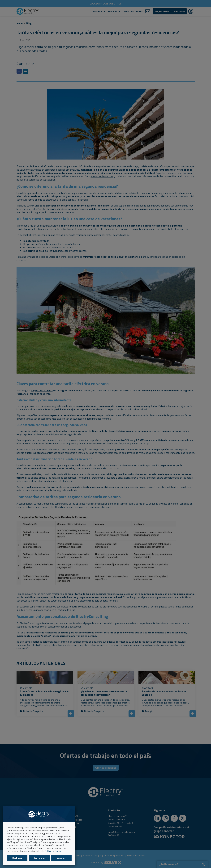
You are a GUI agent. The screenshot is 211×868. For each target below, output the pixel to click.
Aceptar (61, 858)
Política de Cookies (54, 851)
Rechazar (17, 858)
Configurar (39, 858)
